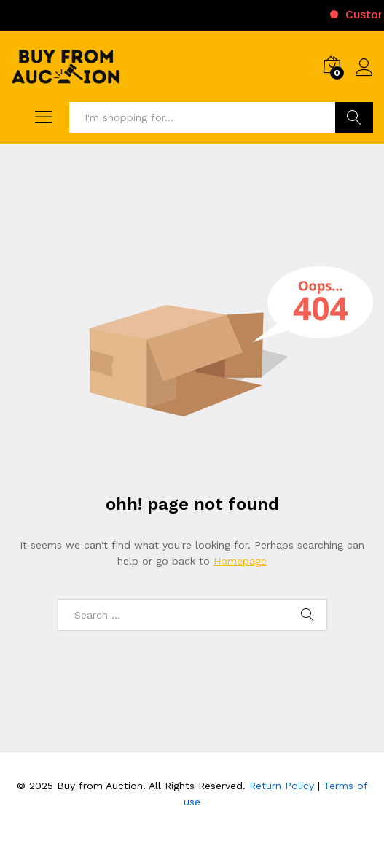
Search (354, 117)
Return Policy (282, 786)
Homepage (240, 561)
